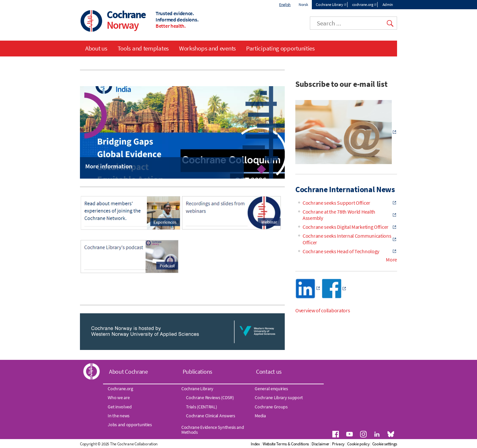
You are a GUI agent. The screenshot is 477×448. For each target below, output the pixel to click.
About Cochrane (128, 372)
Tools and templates (143, 48)
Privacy (338, 444)
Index (255, 444)
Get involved (120, 407)
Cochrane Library (329, 4)
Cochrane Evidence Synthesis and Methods (213, 430)
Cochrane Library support (279, 397)
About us (96, 48)
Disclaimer (320, 444)
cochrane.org (363, 4)
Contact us (269, 372)
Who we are (119, 397)
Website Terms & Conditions (286, 444)
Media (260, 416)
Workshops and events (207, 48)
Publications (198, 372)
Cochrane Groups (271, 407)
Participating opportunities (280, 48)
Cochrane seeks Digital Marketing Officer (346, 227)
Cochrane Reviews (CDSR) (210, 397)
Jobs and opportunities (130, 425)
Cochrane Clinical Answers (211, 416)
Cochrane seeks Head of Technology (341, 251)
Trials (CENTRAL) (201, 407)
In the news (119, 416)
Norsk (303, 4)
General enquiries (271, 389)
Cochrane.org (120, 389)
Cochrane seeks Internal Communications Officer (347, 239)
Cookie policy (358, 444)
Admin (388, 4)
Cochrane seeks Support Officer (336, 203)
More (391, 259)
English (285, 4)
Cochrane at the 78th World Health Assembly (339, 215)
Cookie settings (385, 444)
